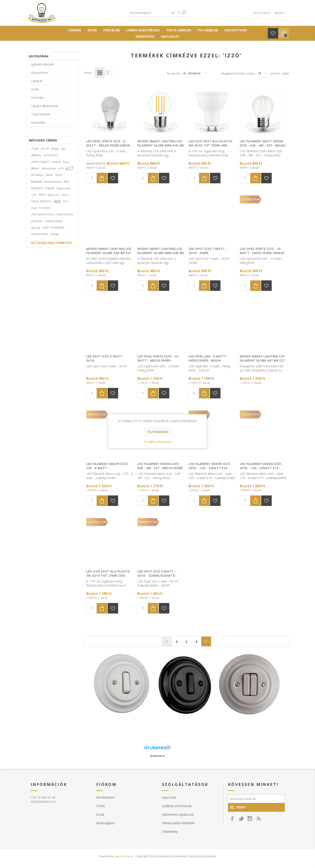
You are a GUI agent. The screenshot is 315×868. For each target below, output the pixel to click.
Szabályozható (251, 199)
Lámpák (37, 81)
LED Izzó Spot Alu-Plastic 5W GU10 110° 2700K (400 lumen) (211, 145)
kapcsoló (54, 195)
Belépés (280, 13)
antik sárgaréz (40, 162)
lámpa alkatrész (41, 201)
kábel (42, 195)
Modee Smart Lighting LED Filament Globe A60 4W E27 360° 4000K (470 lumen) (109, 253)
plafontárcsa (65, 214)
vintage (55, 234)
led (57, 201)
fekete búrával (53, 182)
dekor (35, 168)
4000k (55, 149)
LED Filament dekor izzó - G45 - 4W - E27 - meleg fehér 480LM (160, 468)
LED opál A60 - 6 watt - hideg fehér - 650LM (208, 358)
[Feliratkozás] (256, 799)
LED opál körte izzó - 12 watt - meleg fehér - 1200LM (158, 360)
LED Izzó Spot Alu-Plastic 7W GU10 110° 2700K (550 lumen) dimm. (108, 575)
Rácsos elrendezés (100, 73)
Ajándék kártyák (42, 64)
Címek (101, 806)
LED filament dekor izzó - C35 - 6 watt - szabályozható (108, 468)
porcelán (37, 221)
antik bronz (51, 155)
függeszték (63, 188)
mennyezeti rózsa (43, 214)
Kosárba (102, 178)
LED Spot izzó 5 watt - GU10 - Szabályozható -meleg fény (157, 575)
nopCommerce (124, 856)
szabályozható (54, 221)
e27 (69, 168)
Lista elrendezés (109, 73)
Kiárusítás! (38, 123)
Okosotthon (40, 73)
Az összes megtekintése (51, 243)
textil (46, 227)
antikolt (56, 162)
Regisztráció (262, 13)
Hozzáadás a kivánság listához (113, 178)
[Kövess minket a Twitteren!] (241, 819)
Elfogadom (158, 432)
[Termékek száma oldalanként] (263, 73)
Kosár (100, 814)
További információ (157, 442)
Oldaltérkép (170, 832)
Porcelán (37, 98)
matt (34, 208)
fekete (36, 181)
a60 (63, 149)
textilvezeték (39, 234)
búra (66, 162)
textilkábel (58, 227)
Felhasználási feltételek (178, 823)
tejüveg (36, 228)
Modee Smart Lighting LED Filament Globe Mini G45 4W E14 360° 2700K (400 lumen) (161, 253)
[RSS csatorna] (259, 819)
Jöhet (241, 807)
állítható (36, 155)
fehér (59, 175)
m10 (65, 201)
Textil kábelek (41, 114)
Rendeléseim (105, 797)
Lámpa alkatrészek (44, 106)
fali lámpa (37, 175)
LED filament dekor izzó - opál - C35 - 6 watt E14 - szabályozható (262, 468)
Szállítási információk (177, 806)
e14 (61, 168)
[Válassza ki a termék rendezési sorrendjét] (196, 73)
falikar (49, 175)
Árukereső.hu (157, 756)
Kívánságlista (105, 823)
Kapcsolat (169, 797)
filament (37, 188)
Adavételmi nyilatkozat (178, 814)
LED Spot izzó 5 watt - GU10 (105, 358)
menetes (45, 208)
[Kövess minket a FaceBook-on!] (232, 819)
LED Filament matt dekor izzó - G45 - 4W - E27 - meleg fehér (262, 145)
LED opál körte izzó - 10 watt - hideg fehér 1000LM (262, 251)
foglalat (50, 188)
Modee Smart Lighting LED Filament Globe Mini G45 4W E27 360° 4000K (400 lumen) (161, 145)
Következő (206, 641)
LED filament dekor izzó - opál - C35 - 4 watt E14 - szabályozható (210, 468)
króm (65, 195)
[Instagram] (250, 819)
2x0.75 (45, 149)
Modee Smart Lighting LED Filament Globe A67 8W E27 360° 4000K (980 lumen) (262, 360)
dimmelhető (49, 168)
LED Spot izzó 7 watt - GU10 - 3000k (208, 251)
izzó (34, 195)
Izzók (35, 89)
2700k (35, 149)
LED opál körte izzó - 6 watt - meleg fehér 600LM (108, 143)
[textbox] (149, 13)
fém (66, 181)
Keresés (184, 12)
